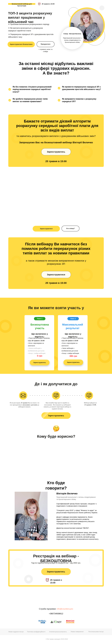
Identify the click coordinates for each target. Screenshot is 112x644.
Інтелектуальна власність (58, 632)
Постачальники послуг (96, 632)
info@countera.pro (65, 609)
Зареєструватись (56, 153)
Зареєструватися (46, 229)
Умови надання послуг (16, 632)
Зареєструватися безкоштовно (21, 44)
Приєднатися (46, 44)
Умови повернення (77, 632)
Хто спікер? (70, 229)
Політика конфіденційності (36, 632)
